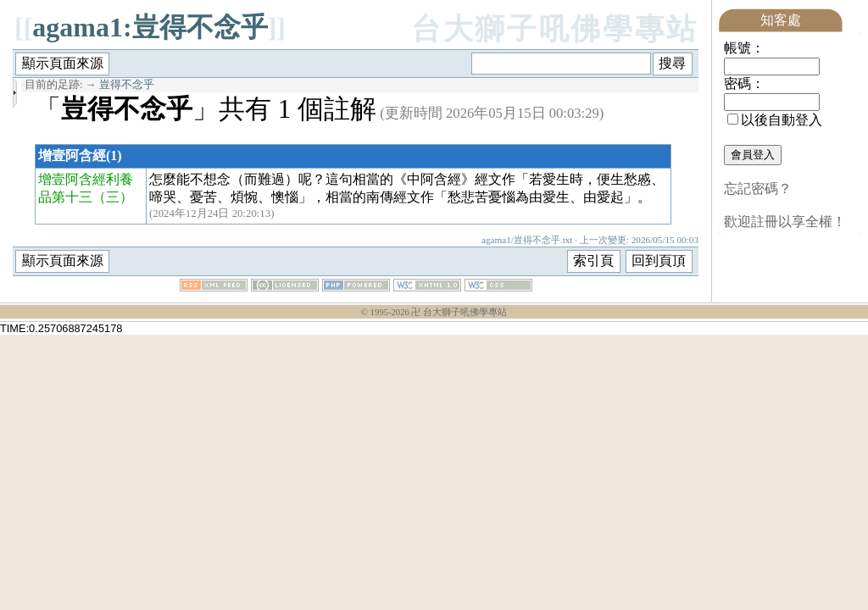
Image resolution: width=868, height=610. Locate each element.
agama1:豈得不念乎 (150, 27)
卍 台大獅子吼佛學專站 (459, 312)
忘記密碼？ (758, 189)
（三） (113, 197)
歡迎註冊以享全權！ (785, 222)
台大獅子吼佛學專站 (555, 29)
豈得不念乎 (127, 85)
